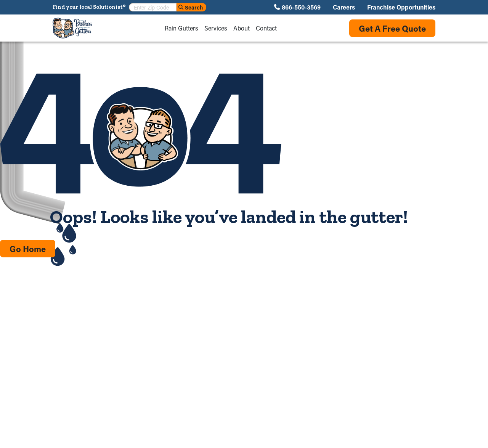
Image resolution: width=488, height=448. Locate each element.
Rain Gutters (181, 28)
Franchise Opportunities (401, 7)
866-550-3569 (301, 7)
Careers (344, 7)
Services (216, 28)
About (242, 28)
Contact (266, 28)
